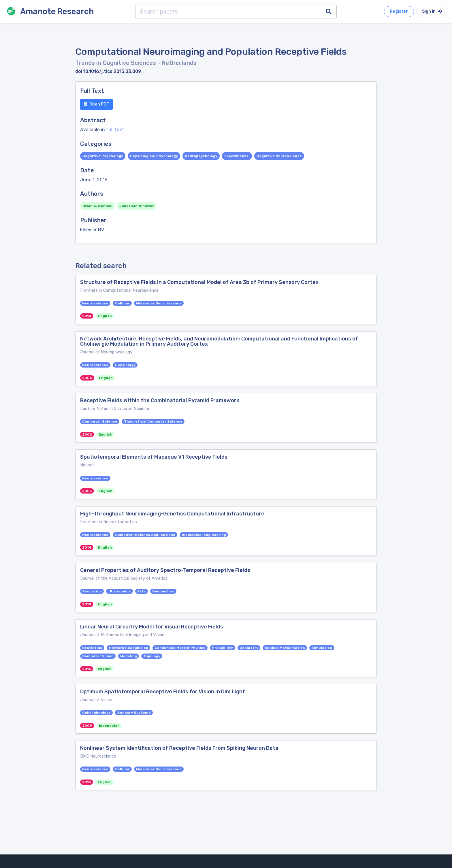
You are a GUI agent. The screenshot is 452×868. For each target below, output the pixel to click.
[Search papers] (228, 12)
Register (399, 11)
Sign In (432, 11)
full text (115, 130)
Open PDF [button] (96, 104)
